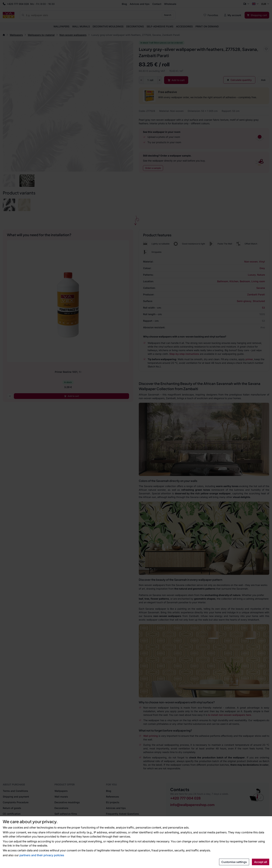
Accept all (261, 862)
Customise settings (234, 862)
